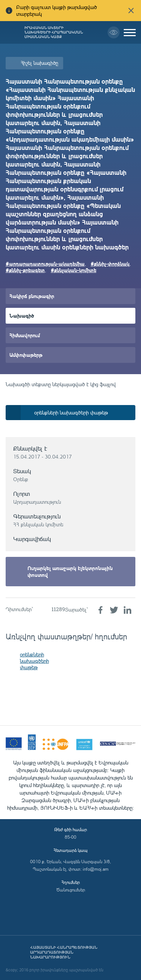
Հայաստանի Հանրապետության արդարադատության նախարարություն (64, 952)
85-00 (70, 837)
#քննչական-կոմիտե (74, 270)
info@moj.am (96, 869)
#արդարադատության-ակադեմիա (45, 264)
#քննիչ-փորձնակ (110, 264)
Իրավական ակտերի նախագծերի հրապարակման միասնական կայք (54, 32)
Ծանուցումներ (71, 890)
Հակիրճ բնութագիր (32, 296)
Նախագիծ (22, 316)
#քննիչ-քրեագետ (25, 270)
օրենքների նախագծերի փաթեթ (34, 661)
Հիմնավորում (25, 335)
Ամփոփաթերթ (26, 355)
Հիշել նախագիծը (39, 63)
